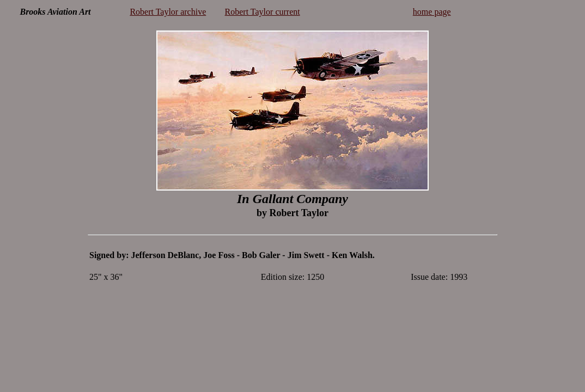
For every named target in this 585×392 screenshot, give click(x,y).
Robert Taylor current (263, 12)
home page (432, 12)
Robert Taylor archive (168, 12)
